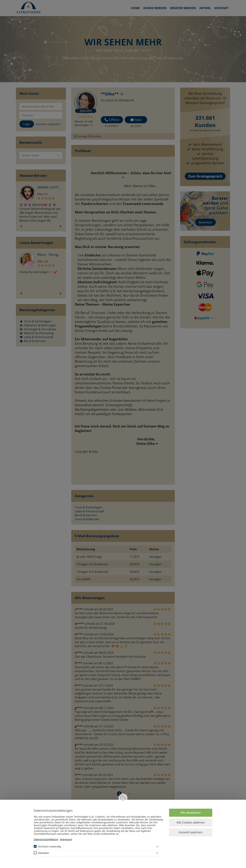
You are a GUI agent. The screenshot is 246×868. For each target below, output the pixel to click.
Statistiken (43, 853)
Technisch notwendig (49, 847)
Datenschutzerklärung (46, 839)
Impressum (66, 839)
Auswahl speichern (191, 832)
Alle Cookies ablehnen (191, 823)
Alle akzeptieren (191, 813)
